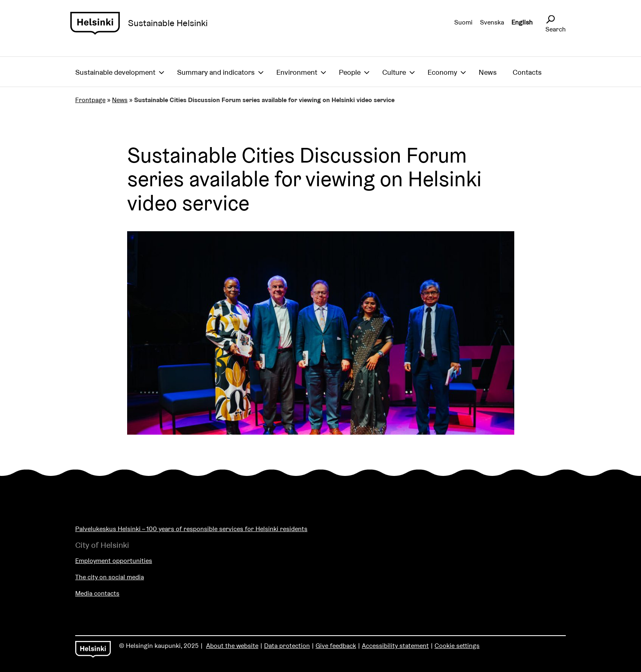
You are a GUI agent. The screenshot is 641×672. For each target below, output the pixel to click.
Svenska (492, 22)
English (522, 22)
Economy (442, 72)
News (488, 72)
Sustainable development (115, 72)
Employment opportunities (114, 561)
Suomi (463, 22)
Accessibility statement (395, 646)
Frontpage (90, 100)
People (350, 72)
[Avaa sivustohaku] (550, 20)
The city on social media (110, 577)
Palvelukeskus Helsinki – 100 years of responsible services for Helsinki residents (191, 529)
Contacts (527, 72)
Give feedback (336, 646)
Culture (394, 72)
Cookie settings (457, 646)
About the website (232, 646)
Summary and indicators (216, 72)
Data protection (287, 646)
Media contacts (97, 593)
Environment (297, 72)
